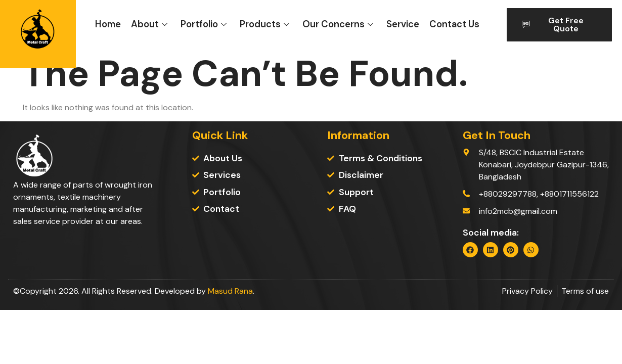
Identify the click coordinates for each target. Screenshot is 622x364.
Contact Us (454, 24)
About (149, 24)
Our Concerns (338, 24)
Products (264, 24)
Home (108, 24)
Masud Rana (230, 291)
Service (403, 24)
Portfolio (204, 24)
